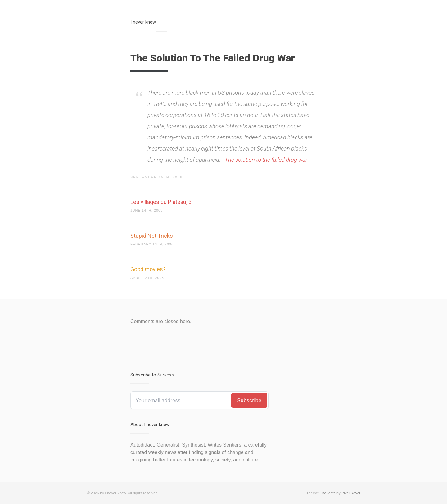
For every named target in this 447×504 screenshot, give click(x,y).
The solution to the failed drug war (266, 160)
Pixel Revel (351, 493)
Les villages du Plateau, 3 (161, 202)
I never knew (143, 22)
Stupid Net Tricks (152, 236)
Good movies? (148, 269)
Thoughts (328, 493)
